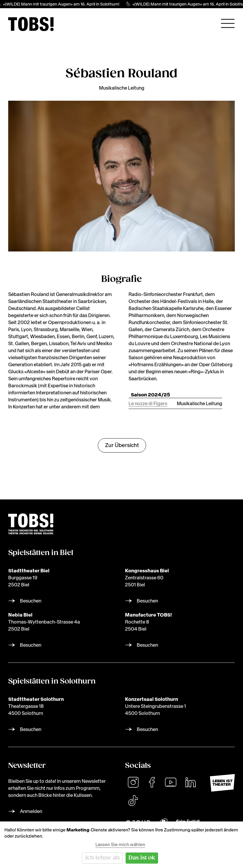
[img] (31, 24)
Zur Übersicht (122, 445)
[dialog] (121, 845)
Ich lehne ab (102, 858)
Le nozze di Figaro (148, 403)
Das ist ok (142, 858)
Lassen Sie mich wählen (120, 844)
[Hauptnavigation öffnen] (228, 23)
